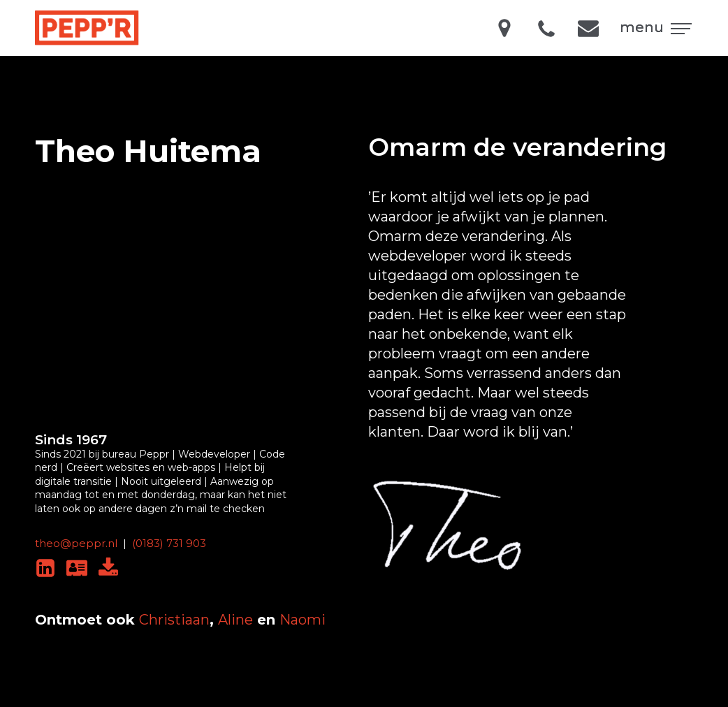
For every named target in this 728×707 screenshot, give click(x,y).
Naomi (303, 620)
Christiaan (174, 620)
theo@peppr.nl (76, 543)
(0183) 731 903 (169, 543)
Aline (235, 620)
